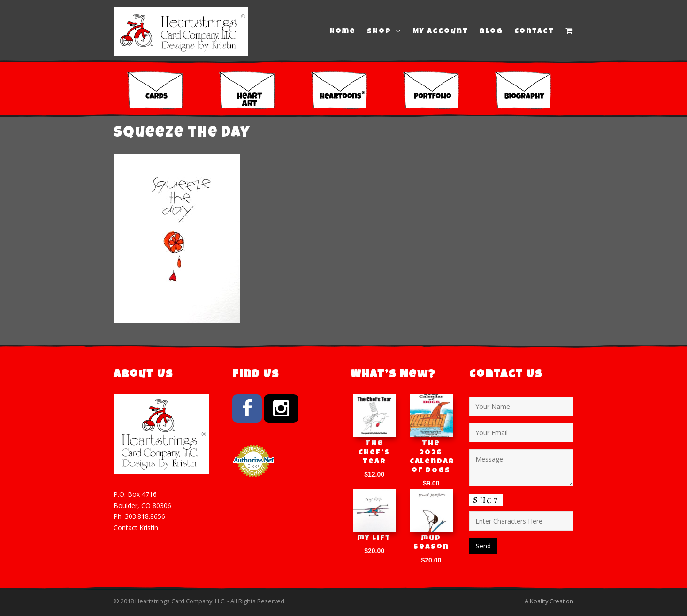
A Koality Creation (549, 601)
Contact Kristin (136, 527)
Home (343, 32)
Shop (384, 31)
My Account (440, 32)
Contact (534, 32)
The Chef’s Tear (374, 453)
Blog (491, 32)
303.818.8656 (145, 516)
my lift (374, 539)
